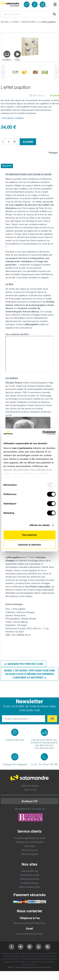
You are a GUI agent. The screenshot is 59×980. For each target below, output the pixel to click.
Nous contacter (30, 850)
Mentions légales (30, 786)
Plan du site (30, 790)
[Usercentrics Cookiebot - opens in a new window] (42, 433)
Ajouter (28, 142)
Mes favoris (39, 96)
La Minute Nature (30, 883)
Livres (16, 22)
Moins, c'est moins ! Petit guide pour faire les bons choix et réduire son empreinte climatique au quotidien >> (30, 674)
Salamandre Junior (30, 875)
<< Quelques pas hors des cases (23, 664)
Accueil (5, 22)
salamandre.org (30, 871)
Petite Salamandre (30, 879)
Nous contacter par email (30, 934)
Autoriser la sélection (30, 545)
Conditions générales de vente (30, 838)
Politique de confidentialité (30, 842)
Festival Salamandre (30, 887)
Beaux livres (29, 22)
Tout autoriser (30, 535)
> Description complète (12, 118)
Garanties (30, 846)
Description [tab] (7, 166)
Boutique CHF (30, 801)
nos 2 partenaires (22, 448)
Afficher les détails (40, 525)
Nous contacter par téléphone (30, 923)
